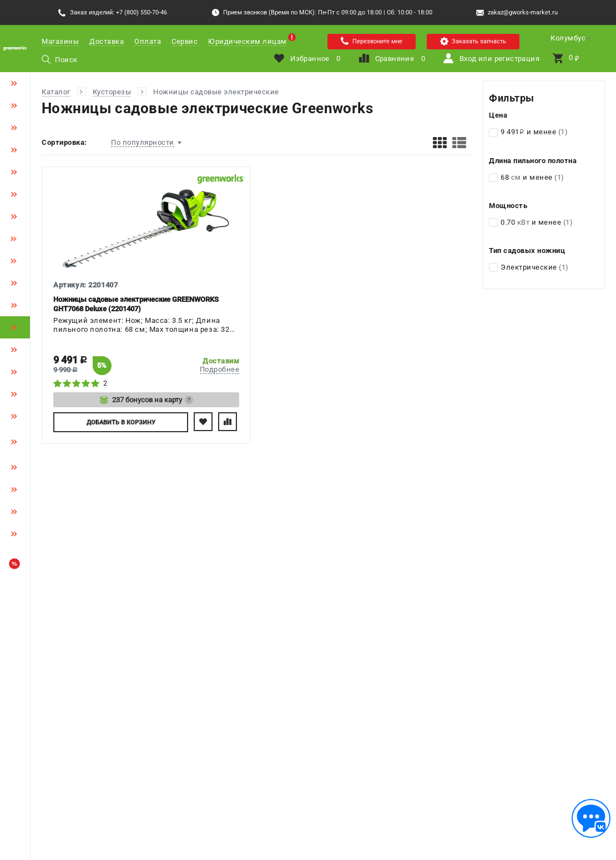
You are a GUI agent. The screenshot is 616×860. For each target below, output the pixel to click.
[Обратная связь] (591, 818)
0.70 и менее (537, 222)
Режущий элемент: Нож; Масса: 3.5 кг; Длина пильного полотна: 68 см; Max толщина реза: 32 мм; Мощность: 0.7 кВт (142, 326)
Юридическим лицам (248, 41)
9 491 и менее (534, 132)
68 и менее (532, 177)
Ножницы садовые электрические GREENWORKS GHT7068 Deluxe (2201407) (136, 304)
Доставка (107, 41)
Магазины (60, 41)
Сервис (185, 41)
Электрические (535, 267)
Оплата (148, 41)
